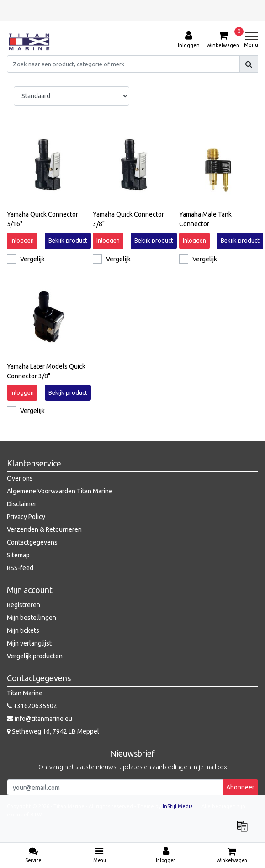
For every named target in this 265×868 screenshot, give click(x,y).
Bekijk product (68, 240)
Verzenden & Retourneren (44, 529)
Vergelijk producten (35, 656)
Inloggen (22, 240)
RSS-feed (20, 568)
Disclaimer (22, 504)
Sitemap (18, 555)
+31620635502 (32, 706)
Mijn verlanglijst (29, 643)
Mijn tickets (23, 630)
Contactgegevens (32, 542)
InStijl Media (178, 806)
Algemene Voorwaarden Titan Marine (60, 491)
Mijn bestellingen (32, 618)
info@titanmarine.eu (40, 719)
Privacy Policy (26, 517)
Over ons (20, 478)
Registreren (24, 605)
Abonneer (240, 787)
